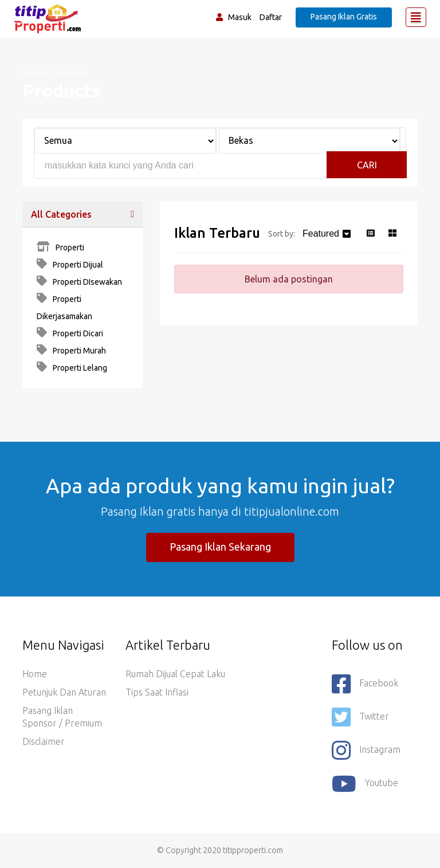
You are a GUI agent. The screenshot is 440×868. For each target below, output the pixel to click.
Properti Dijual (70, 265)
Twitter (360, 717)
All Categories (61, 214)
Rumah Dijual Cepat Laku (175, 674)
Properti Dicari (70, 333)
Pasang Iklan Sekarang (220, 547)
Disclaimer (44, 741)
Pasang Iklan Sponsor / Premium (62, 717)
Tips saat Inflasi (157, 692)
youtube (365, 784)
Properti (60, 248)
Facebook (365, 684)
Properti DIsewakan (79, 282)
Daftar (271, 17)
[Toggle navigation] (416, 17)
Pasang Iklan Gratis (344, 17)
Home (35, 73)
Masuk (240, 17)
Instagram (366, 751)
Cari (367, 165)
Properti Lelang (72, 368)
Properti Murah (71, 351)
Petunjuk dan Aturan (64, 692)
